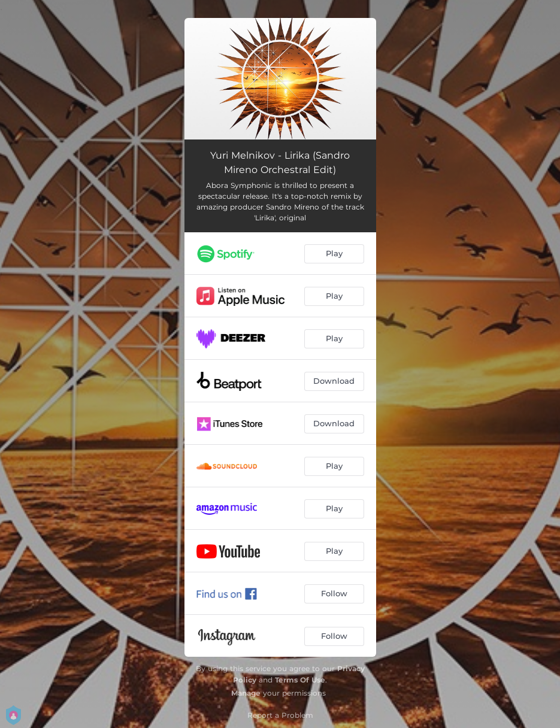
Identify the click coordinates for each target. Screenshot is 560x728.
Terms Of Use (300, 680)
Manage (246, 693)
